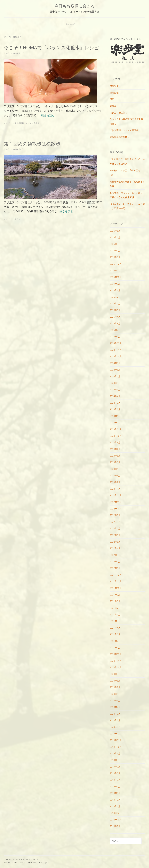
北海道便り (115, 93)
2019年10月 (116, 747)
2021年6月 (115, 614)
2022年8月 (115, 522)
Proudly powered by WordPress (21, 859)
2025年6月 (115, 303)
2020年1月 (115, 727)
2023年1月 (115, 489)
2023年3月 (115, 475)
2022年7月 (115, 528)
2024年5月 (115, 389)
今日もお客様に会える (75, 6)
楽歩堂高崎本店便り (120, 137)
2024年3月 (115, 403)
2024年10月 (116, 356)
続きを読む (48, 115)
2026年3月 (115, 244)
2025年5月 (115, 310)
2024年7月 (115, 376)
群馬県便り (115, 86)
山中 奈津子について (74, 24)
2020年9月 (115, 674)
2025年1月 (115, 337)
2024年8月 (115, 370)
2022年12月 (116, 495)
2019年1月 (115, 806)
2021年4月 (115, 628)
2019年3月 (115, 793)
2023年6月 (115, 456)
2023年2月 (115, 482)
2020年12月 (116, 654)
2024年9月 (115, 363)
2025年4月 (115, 317)
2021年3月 (115, 634)
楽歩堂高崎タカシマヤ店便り (27, 123)
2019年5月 (115, 780)
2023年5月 (115, 462)
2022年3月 (115, 555)
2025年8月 (115, 290)
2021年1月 (115, 648)
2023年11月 (116, 429)
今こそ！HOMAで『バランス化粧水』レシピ (51, 47)
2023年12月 (116, 423)
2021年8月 (115, 601)
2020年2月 (115, 720)
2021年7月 (115, 608)
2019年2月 (115, 800)
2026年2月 (115, 250)
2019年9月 (115, 753)
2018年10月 (116, 820)
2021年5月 (115, 621)
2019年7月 (115, 767)
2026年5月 (115, 231)
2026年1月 (115, 257)
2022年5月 (115, 542)
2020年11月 (116, 661)
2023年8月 (115, 442)
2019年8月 (115, 760)
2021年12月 (116, 575)
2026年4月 (115, 237)
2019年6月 (115, 773)
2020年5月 (115, 700)
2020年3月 (115, 714)
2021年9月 (115, 595)
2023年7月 (115, 449)
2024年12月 (116, 343)
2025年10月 (116, 277)
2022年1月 (115, 568)
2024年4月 (115, 396)
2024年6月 (115, 383)
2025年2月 (115, 330)
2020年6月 (115, 694)
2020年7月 (115, 687)
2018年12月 (116, 813)
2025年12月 (116, 264)
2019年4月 (115, 786)
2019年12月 (116, 734)
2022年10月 (116, 509)
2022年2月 (115, 562)
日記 (112, 99)
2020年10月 (116, 667)
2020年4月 (115, 707)
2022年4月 (115, 548)
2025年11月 (116, 270)
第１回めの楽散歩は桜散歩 (32, 144)
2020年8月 (115, 681)
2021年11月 (116, 581)
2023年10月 (116, 436)
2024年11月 (116, 350)
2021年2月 (115, 641)
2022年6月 (115, 535)
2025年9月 (115, 284)
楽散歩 (17, 219)
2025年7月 (115, 297)
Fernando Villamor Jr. (36, 862)
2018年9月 (115, 826)
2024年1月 (115, 416)
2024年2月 (115, 409)
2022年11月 (116, 502)
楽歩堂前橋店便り (119, 112)
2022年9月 (115, 515)
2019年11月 (116, 740)
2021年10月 (116, 588)
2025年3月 (115, 323)
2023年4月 (115, 469)
